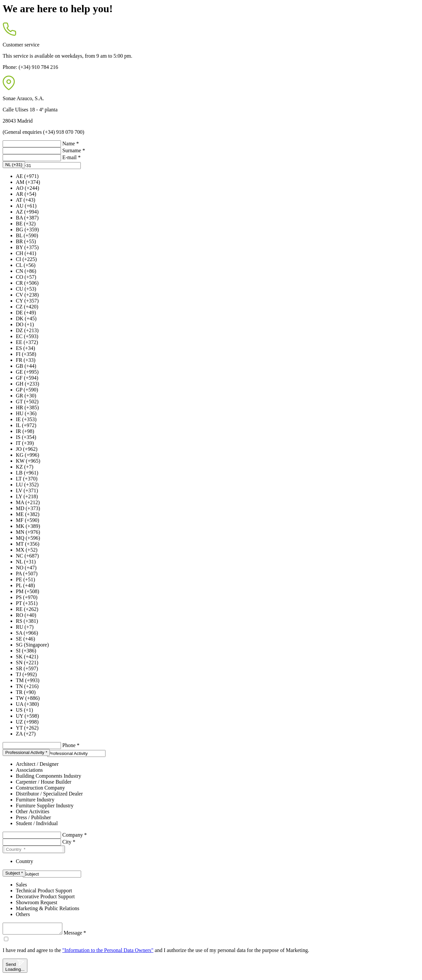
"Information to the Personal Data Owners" (108, 952)
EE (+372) (27, 342)
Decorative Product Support (45, 896)
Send (15, 968)
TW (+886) (28, 698)
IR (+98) (25, 431)
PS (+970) (27, 597)
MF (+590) (28, 520)
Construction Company (40, 788)
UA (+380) (27, 704)
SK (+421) (27, 657)
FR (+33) (26, 360)
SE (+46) (25, 639)
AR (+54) (26, 194)
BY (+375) (27, 247)
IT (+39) (25, 443)
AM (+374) (28, 182)
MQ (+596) (28, 538)
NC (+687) (27, 556)
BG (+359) (27, 230)
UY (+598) (27, 716)
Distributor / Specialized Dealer (49, 794)
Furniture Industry (35, 800)
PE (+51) (25, 579)
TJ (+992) (26, 674)
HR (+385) (27, 407)
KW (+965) (28, 461)
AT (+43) (26, 200)
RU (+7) (25, 627)
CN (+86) (26, 271)
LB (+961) (27, 473)
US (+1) (24, 710)
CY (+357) (27, 301)
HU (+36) (26, 413)
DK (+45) (26, 318)
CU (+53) (26, 289)
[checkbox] (6, 941)
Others (23, 914)
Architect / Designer (37, 764)
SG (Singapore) (32, 645)
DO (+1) (25, 324)
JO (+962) (27, 449)
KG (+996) (28, 455)
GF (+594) (27, 378)
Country (24, 861)
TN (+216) (27, 686)
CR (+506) (27, 283)
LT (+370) (27, 479)
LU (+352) (27, 485)
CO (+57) (26, 277)
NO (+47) (26, 568)
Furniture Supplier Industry (45, 806)
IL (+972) (26, 425)
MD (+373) (28, 508)
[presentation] (52, 166)
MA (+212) (28, 502)
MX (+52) (27, 550)
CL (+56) (26, 265)
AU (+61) (26, 206)
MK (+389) (28, 526)
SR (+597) (27, 668)
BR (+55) (26, 241)
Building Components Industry (48, 776)
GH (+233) (28, 384)
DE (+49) (26, 313)
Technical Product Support (44, 891)
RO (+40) (26, 615)
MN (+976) (28, 532)
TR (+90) (26, 692)
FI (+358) (26, 354)
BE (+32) (26, 224)
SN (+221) (27, 663)
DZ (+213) (27, 330)
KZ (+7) (25, 467)
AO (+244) (28, 188)
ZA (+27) (26, 734)
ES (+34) (25, 348)
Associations (29, 770)
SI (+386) (26, 651)
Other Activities (33, 811)
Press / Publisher (33, 817)
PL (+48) (25, 585)
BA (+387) (27, 218)
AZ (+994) (27, 212)
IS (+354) (26, 437)
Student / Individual (37, 823)
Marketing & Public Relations (47, 908)
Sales (21, 885)
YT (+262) (27, 728)
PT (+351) (27, 603)
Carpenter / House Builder (44, 782)
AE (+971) (27, 176)
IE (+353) (26, 419)
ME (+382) (28, 514)
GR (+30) (26, 396)
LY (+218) (27, 496)
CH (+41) (26, 253)
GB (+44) (26, 366)
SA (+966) (27, 633)
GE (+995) (27, 372)
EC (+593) (27, 336)
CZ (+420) (27, 307)
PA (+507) (27, 574)
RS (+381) (27, 621)
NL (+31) (26, 562)
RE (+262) (27, 609)
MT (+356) (28, 544)
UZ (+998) (27, 722)
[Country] (34, 849)
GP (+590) (27, 390)
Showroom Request (37, 902)
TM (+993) (28, 680)
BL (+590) (27, 235)
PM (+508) (28, 591)
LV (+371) (27, 490)
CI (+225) (26, 259)
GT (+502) (27, 402)
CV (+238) (27, 295)
